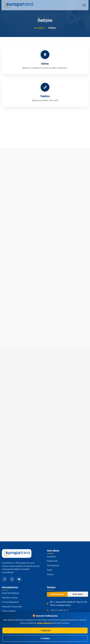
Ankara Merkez (57, 594)
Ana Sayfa (39, 28)
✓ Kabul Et (45, 630)
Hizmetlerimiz (53, 565)
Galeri (50, 570)
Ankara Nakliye (9, 611)
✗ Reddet (45, 638)
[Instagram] (12, 579)
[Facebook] (5, 579)
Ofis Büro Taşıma (10, 598)
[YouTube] (19, 579)
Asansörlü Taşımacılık (12, 607)
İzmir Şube (78, 594)
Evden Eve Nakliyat (11, 593)
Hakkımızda (52, 561)
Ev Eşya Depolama (10, 602)
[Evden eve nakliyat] (18, 5)
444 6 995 (54, 100)
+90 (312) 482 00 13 (59, 610)
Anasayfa (51, 557)
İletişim (50, 574)
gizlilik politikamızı (44, 623)
